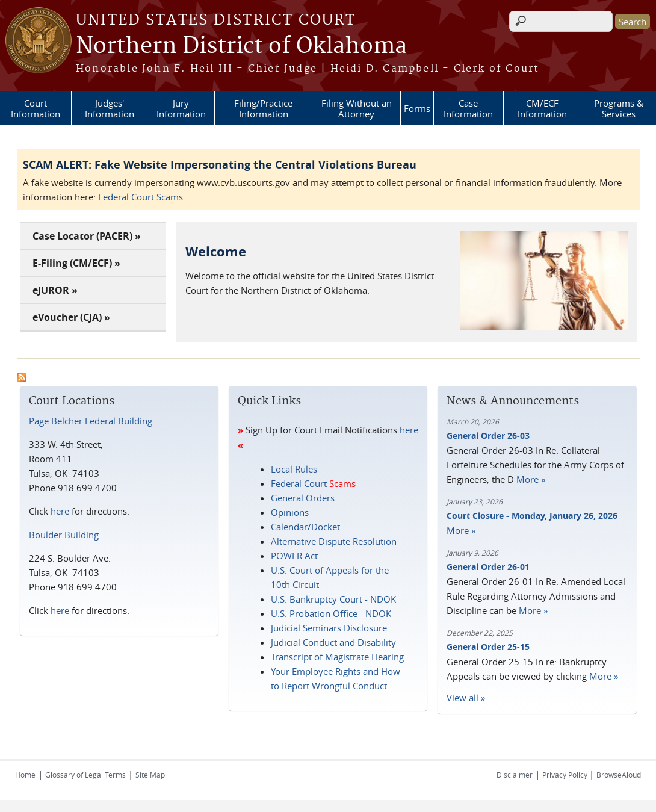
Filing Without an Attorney (357, 108)
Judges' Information (110, 108)
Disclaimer (515, 775)
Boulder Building (64, 535)
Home (25, 775)
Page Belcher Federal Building (91, 421)
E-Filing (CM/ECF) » (76, 263)
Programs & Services (619, 108)
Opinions (290, 512)
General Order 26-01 (488, 567)
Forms (417, 108)
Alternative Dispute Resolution (334, 541)
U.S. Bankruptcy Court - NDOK (333, 599)
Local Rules (294, 469)
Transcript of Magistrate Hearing (337, 657)
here (60, 511)
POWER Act (294, 556)
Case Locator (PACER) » (87, 236)
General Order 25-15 (488, 647)
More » (531, 479)
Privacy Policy (566, 775)
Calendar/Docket (305, 527)
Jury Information (181, 108)
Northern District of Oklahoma (241, 46)
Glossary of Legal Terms (85, 775)
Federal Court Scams (141, 197)
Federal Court (313, 483)
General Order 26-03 (488, 435)
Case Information (468, 108)
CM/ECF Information (542, 108)
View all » (466, 698)
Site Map (150, 775)
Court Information (36, 108)
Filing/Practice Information (263, 108)
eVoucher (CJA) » (71, 317)
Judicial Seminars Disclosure (329, 628)
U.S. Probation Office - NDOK (331, 613)
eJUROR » (55, 290)
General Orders (303, 498)
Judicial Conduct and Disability (333, 642)
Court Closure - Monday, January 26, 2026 (532, 516)
